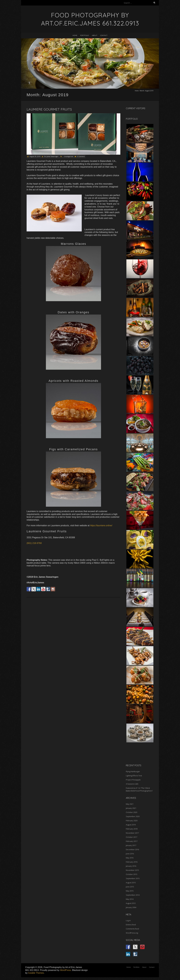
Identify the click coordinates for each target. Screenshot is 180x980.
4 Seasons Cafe (132, 784)
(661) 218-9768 (34, 543)
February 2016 (132, 862)
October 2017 (131, 837)
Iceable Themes (36, 973)
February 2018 (132, 829)
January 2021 (131, 808)
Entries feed (131, 925)
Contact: (104, 35)
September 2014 (133, 895)
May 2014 (130, 899)
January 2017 (131, 845)
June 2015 (130, 887)
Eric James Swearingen (51, 156)
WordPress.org (132, 933)
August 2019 (131, 825)
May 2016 (130, 858)
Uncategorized (69, 156)
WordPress (66, 970)
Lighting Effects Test (134, 776)
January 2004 (131, 907)
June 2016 (130, 854)
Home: (75, 35)
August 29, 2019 (35, 156)
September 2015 (133, 878)
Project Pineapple (133, 780)
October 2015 (131, 874)
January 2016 (131, 866)
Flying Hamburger (133, 771)
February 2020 (132, 821)
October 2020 (131, 812)
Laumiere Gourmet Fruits (49, 109)
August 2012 (131, 903)
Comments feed (132, 929)
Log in (128, 920)
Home (137, 91)
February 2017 (132, 841)
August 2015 (131, 883)
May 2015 (130, 891)
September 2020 (133, 816)
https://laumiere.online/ (101, 525)
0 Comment (81, 156)
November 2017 (132, 833)
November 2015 (132, 870)
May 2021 (130, 804)
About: (95, 35)
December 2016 (132, 849)
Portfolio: (85, 35)
